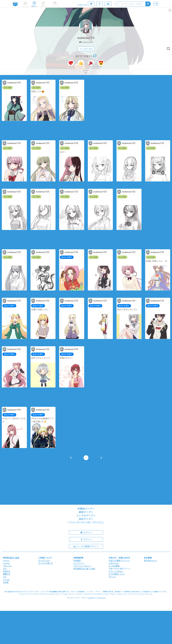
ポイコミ (112, 577)
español (6, 563)
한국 (5, 569)
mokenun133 (86, 38)
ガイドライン (79, 563)
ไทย (5, 577)
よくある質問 (114, 566)
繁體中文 (7, 574)
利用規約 (77, 560)
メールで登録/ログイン (86, 546)
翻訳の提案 (14, 558)
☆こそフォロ (86, 49)
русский (6, 580)
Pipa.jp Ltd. (101, 598)
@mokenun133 (87, 42)
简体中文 (7, 571)
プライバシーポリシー (83, 566)
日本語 (6, 582)
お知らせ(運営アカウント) (119, 560)
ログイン (86, 532)
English (6, 560)
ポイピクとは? (44, 560)
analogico (91, 598)
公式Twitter (114, 563)
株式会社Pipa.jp (150, 560)
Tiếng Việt (7, 566)
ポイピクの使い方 (45, 563)
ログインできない (116, 571)
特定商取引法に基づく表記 (84, 569)
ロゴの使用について (117, 574)
